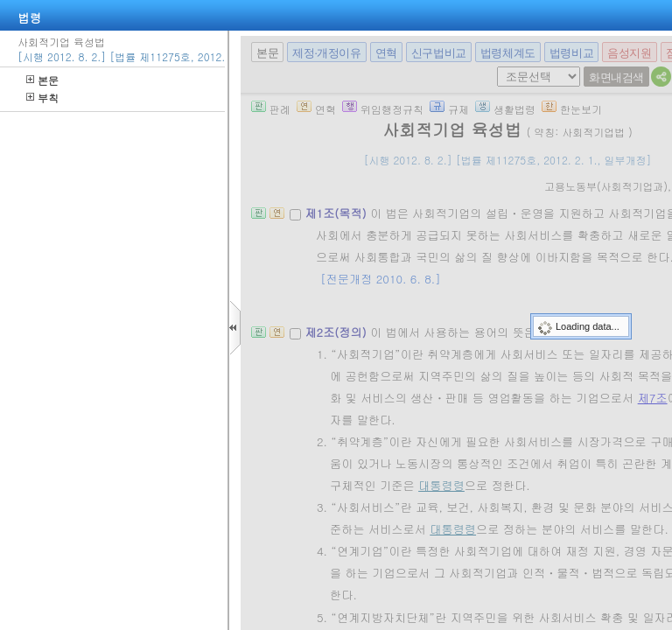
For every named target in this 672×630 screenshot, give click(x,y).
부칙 (42, 98)
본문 (42, 80)
